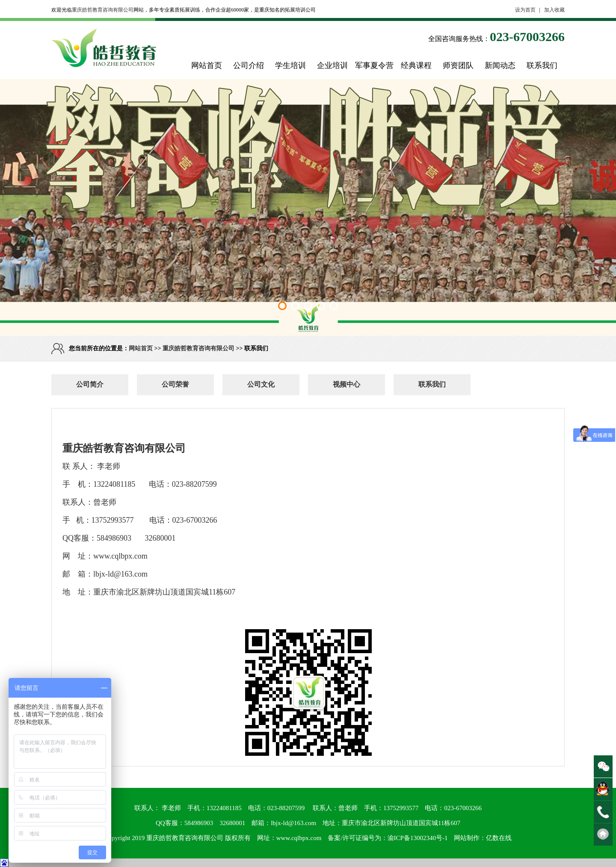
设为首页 (525, 10)
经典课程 (416, 65)
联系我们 (542, 65)
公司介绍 (249, 65)
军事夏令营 (374, 65)
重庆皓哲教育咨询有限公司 (103, 10)
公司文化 (261, 384)
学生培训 (290, 65)
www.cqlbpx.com (299, 838)
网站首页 (207, 65)
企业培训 (332, 65)
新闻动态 (500, 65)
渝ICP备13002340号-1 (418, 838)
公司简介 (90, 384)
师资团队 (458, 65)
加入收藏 (554, 10)
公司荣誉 (175, 384)
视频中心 (346, 384)
